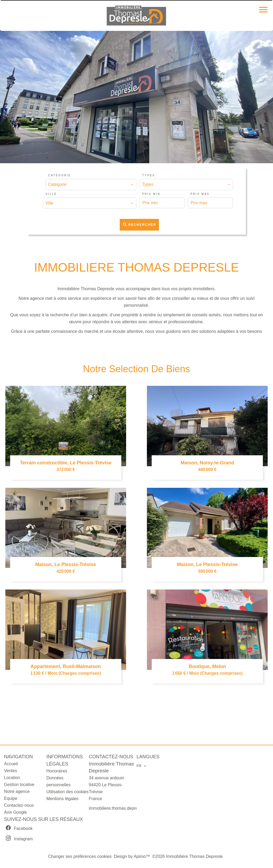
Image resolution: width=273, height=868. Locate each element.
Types (149, 175)
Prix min (151, 194)
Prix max (200, 194)
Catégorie (60, 175)
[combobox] (91, 185)
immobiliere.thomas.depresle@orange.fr (127, 808)
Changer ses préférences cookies (80, 856)
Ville (51, 194)
